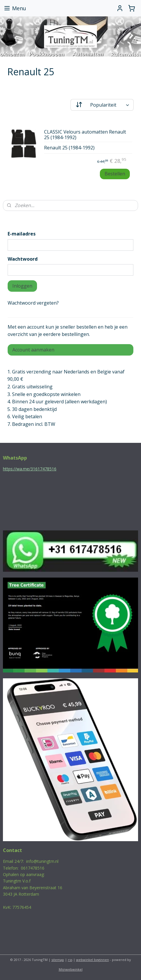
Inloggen (22, 286)
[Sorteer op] (102, 105)
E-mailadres (22, 234)
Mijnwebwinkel (71, 969)
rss (70, 960)
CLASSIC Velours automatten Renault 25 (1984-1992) (85, 135)
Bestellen (115, 174)
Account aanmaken (33, 350)
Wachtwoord (23, 259)
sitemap (58, 960)
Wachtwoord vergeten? (33, 303)
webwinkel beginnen (93, 960)
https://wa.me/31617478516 (30, 469)
